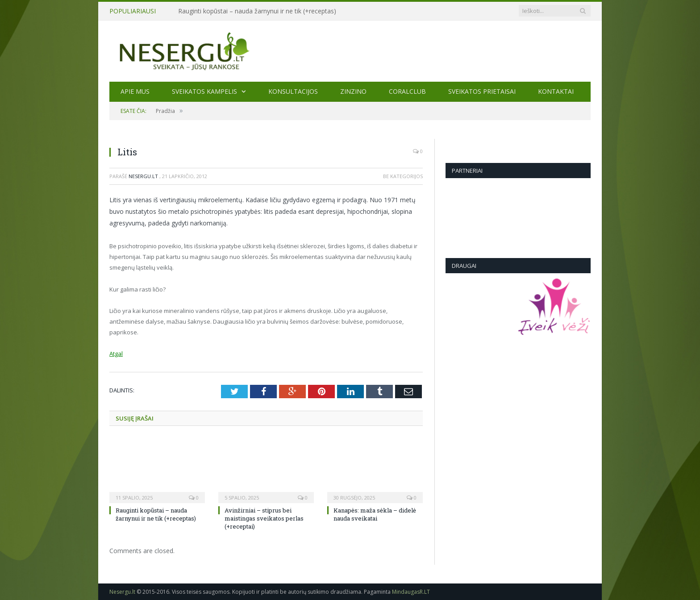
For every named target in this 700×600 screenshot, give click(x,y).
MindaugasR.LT (411, 592)
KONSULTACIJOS (293, 91)
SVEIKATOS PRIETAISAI (482, 91)
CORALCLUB (407, 91)
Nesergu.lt (143, 176)
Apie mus (135, 91)
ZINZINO (353, 91)
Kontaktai (556, 91)
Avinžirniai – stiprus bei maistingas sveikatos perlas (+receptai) (264, 518)
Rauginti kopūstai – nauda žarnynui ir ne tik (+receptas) (257, 11)
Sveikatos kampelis (204, 91)
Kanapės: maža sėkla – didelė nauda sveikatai (375, 514)
